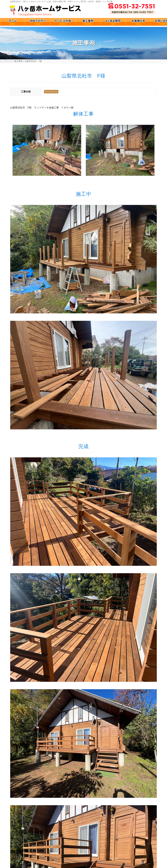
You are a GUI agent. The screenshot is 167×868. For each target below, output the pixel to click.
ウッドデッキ (51, 92)
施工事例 (18, 61)
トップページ (6, 61)
